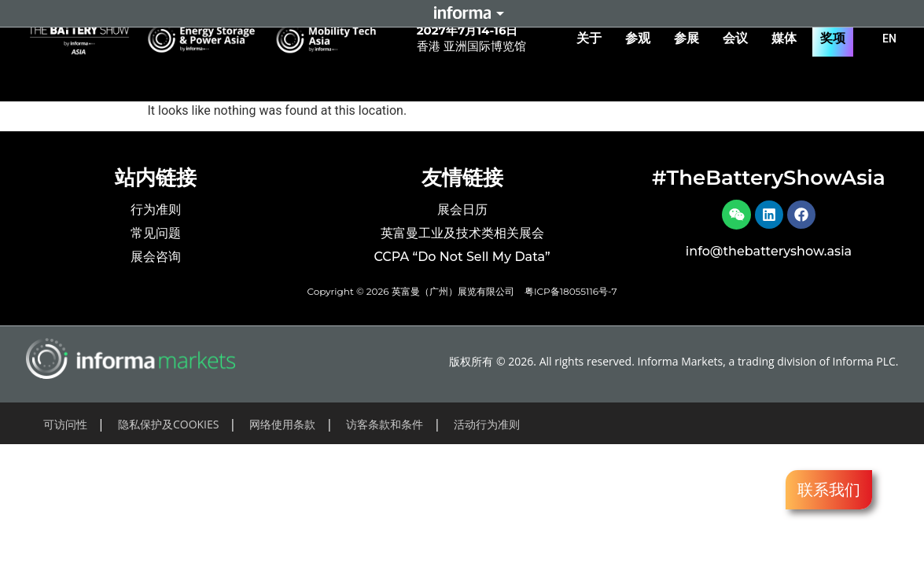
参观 (642, 39)
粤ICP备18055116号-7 (571, 295)
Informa (462, 13)
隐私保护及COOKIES (169, 428)
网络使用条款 (282, 428)
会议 (739, 39)
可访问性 (65, 428)
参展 (690, 39)
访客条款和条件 (385, 428)
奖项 (833, 38)
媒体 (788, 39)
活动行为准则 (487, 428)
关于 (593, 39)
